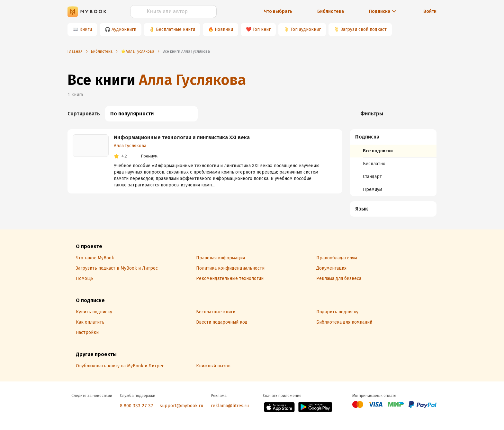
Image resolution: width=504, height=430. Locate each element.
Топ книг (262, 29)
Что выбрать (278, 11)
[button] (393, 137)
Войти (430, 11)
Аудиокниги (124, 29)
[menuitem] (393, 163)
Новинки (224, 29)
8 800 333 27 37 (137, 406)
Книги (86, 29)
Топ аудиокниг (306, 29)
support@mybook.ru (181, 406)
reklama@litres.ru (230, 406)
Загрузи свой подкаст (364, 29)
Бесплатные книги (175, 29)
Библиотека (331, 11)
